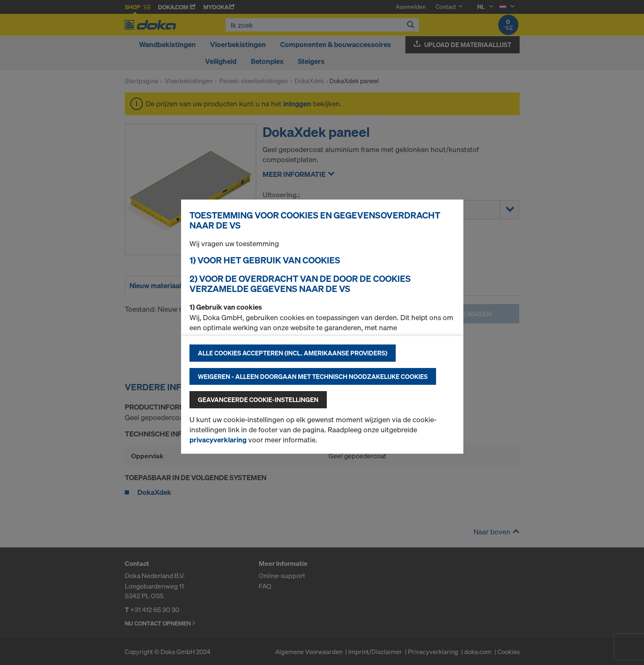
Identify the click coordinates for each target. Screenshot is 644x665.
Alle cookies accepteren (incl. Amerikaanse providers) (293, 353)
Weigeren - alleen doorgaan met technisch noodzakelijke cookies (313, 376)
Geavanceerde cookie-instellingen (258, 400)
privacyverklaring (218, 440)
